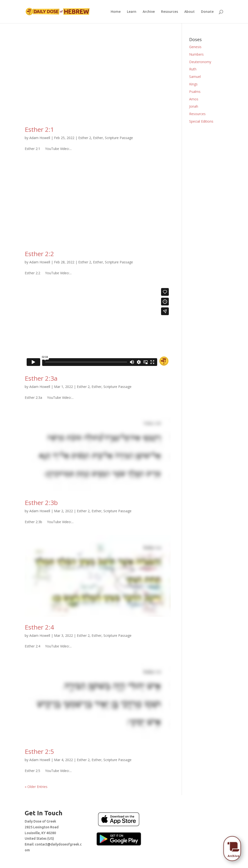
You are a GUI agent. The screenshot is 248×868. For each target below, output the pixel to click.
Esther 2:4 (39, 627)
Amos (194, 99)
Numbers (196, 54)
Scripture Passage (119, 138)
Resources (170, 12)
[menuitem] (233, 847)
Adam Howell (40, 138)
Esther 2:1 (39, 129)
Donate (207, 12)
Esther (98, 138)
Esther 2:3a (41, 378)
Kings (193, 84)
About (190, 12)
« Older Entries (36, 787)
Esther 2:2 (39, 254)
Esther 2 (85, 138)
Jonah (194, 106)
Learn (132, 12)
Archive (149, 12)
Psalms (195, 92)
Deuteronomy (200, 62)
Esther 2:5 (39, 751)
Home (116, 12)
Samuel (195, 77)
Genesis (195, 47)
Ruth (193, 69)
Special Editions (201, 121)
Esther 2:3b (41, 503)
